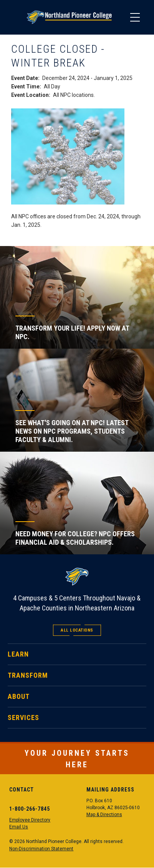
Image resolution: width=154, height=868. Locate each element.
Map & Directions (104, 815)
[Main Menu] (135, 17)
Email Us (19, 827)
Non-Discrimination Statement (41, 849)
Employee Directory (30, 820)
